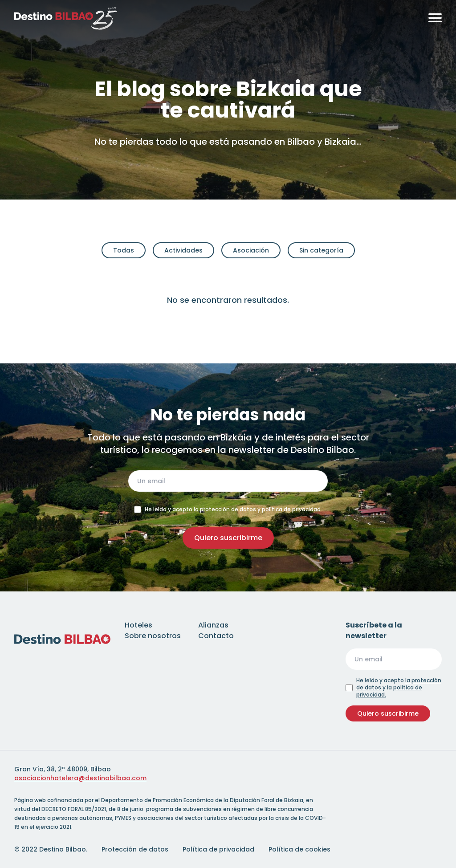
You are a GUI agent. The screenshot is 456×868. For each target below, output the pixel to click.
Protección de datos (135, 849)
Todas (124, 250)
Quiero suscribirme (228, 538)
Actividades (183, 250)
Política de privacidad (218, 849)
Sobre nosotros (153, 636)
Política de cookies (299, 849)
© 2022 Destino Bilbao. (51, 849)
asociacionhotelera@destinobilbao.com (80, 778)
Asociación (251, 250)
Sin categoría (321, 250)
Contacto (216, 636)
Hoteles (138, 625)
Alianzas (213, 625)
